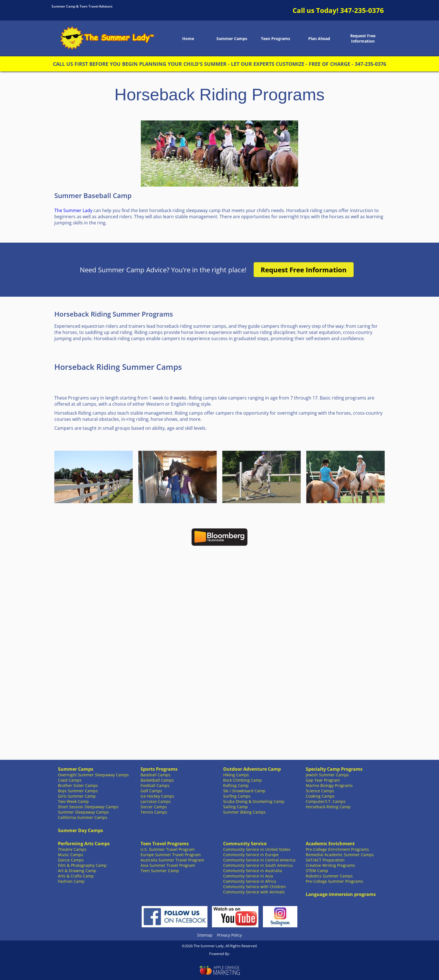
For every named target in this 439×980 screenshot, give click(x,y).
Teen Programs (275, 39)
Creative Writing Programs (330, 865)
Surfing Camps (237, 796)
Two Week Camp (73, 801)
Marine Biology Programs (329, 785)
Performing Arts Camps (84, 844)
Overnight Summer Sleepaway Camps (93, 775)
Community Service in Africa (250, 881)
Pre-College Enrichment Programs (337, 849)
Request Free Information (363, 38)
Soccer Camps (154, 807)
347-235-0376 (362, 10)
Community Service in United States (257, 849)
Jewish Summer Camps (327, 775)
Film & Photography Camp (82, 865)
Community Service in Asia (248, 876)
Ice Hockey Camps (157, 796)
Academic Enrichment (330, 844)
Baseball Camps (156, 775)
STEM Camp (317, 871)
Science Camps (320, 791)
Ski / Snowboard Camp (244, 791)
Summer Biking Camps (244, 812)
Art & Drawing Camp (77, 871)
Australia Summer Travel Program (172, 860)
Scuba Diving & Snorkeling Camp (254, 801)
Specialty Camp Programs (334, 769)
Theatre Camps (72, 849)
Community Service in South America (258, 865)
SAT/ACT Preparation (325, 860)
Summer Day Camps (80, 830)
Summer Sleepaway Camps (83, 812)
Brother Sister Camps (78, 785)
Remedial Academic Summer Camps (340, 855)
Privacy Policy (229, 935)
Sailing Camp (235, 807)
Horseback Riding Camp (328, 807)
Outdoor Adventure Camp (252, 769)
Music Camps (71, 855)
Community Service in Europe (251, 855)
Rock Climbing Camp (242, 780)
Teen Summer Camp (160, 871)
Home (188, 39)
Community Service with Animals (254, 892)
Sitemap (205, 935)
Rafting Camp (236, 785)
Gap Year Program (323, 780)
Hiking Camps (236, 775)
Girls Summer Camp (77, 796)
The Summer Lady (73, 210)
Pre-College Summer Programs (334, 881)
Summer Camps (232, 39)
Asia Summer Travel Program (168, 865)
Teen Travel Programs (165, 844)
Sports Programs (159, 769)
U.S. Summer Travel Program (168, 849)
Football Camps (155, 785)
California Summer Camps (83, 817)
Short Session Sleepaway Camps (88, 807)
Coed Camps (70, 780)
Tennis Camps (154, 812)
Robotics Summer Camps (329, 876)
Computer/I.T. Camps (326, 801)
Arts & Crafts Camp (76, 876)
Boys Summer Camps (78, 791)
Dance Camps (71, 860)
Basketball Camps (157, 780)
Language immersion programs (341, 894)
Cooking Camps (320, 796)
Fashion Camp (71, 881)
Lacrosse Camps (156, 801)
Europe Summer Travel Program (171, 855)
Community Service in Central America (259, 860)
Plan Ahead (319, 39)
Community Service (245, 844)
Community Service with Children (254, 887)
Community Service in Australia (253, 871)
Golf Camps (151, 791)
